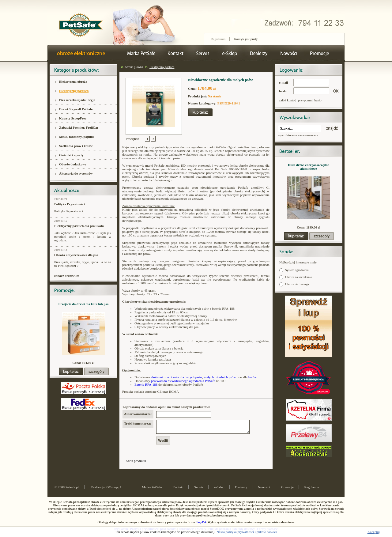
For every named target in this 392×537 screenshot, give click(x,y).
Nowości (264, 490)
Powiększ (132, 139)
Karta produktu (136, 463)
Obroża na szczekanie (298, 277)
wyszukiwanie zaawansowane (298, 135)
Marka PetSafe (152, 490)
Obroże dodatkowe (73, 164)
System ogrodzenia (297, 270)
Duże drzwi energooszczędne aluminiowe (308, 167)
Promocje (287, 490)
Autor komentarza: (138, 414)
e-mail (283, 82)
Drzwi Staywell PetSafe (76, 109)
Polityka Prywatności (70, 204)
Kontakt (178, 490)
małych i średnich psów (220, 377)
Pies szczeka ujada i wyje (77, 100)
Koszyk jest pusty (246, 39)
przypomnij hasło (310, 100)
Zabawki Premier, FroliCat (79, 127)
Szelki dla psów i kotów (76, 146)
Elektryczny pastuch (74, 91)
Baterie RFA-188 (146, 384)
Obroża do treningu (297, 284)
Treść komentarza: (138, 423)
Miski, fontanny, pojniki (76, 137)
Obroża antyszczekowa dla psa (76, 255)
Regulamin (218, 39)
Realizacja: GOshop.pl (106, 490)
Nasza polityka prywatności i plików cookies (247, 532)
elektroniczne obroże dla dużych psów (176, 377)
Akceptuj (374, 532)
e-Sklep (219, 490)
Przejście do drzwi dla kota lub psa (84, 304)
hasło (283, 91)
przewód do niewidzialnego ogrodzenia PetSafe (183, 381)
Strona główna (134, 67)
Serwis (199, 490)
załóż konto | (288, 100)
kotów (253, 377)
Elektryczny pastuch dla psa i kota (79, 226)
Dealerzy (241, 490)
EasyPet (201, 525)
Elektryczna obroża (73, 81)
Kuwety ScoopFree (73, 118)
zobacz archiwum (67, 276)
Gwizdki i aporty (71, 155)
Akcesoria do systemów (76, 173)
